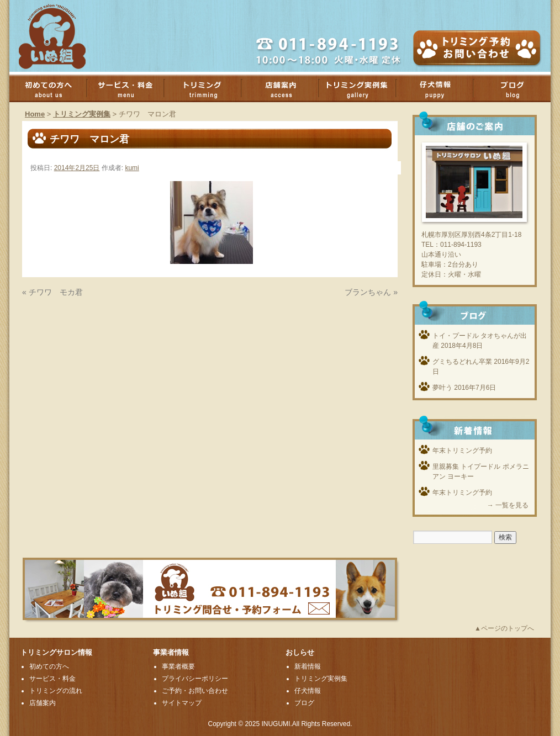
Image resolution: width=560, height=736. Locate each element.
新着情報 (308, 666)
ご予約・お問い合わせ (195, 691)
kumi (132, 168)
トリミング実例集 (363, 88)
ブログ (304, 703)
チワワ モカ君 (56, 292)
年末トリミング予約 (462, 451)
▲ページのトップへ (504, 628)
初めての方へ (54, 88)
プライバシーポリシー (195, 679)
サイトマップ (182, 703)
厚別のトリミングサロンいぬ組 (62, 36)
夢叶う (442, 388)
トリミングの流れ (56, 691)
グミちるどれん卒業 (462, 362)
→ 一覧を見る (508, 505)
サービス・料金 (131, 88)
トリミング (208, 88)
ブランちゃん (368, 292)
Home (35, 114)
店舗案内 (286, 88)
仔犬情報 (308, 691)
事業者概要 (178, 666)
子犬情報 (440, 88)
